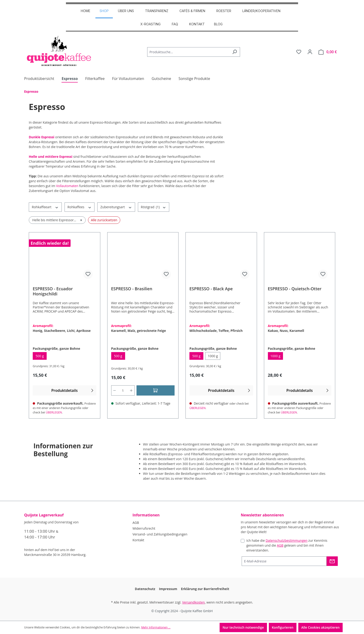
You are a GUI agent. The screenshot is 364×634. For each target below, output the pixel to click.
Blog (218, 24)
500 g (41, 357)
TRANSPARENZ (157, 11)
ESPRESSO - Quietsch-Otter (295, 289)
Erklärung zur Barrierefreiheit (205, 589)
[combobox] (188, 52)
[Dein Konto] (310, 52)
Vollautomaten (67, 186)
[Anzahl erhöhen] (131, 390)
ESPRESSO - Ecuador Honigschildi (53, 291)
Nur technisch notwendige (243, 627)
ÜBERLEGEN (54, 412)
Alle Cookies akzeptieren (320, 627)
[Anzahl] (123, 390)
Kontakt (197, 24)
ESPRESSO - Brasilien (132, 289)
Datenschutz (145, 589)
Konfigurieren (283, 627)
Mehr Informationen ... (156, 627)
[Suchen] (235, 52)
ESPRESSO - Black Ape (211, 289)
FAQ (175, 24)
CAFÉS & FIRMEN (192, 11)
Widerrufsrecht (144, 528)
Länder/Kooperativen (261, 11)
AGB (136, 523)
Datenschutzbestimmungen (286, 540)
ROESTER (224, 11)
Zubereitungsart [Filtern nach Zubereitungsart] (116, 207)
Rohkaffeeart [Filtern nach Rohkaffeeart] (45, 207)
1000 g (214, 357)
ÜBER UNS (126, 11)
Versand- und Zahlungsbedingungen (160, 534)
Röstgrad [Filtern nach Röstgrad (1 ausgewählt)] (154, 207)
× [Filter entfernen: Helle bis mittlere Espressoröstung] (81, 220)
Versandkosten (193, 602)
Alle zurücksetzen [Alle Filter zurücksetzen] (104, 220)
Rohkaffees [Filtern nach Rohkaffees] (80, 207)
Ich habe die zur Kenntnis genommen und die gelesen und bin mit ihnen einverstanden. (287, 545)
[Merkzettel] (299, 52)
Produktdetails (73, 390)
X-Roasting (151, 24)
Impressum (168, 589)
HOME (86, 11)
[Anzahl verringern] (114, 390)
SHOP (104, 11)
